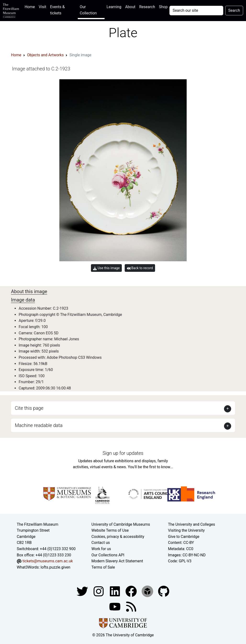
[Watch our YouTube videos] (115, 607)
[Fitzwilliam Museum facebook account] (115, 591)
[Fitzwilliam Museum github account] (164, 591)
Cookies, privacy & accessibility (118, 537)
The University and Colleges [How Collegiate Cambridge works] (191, 524)
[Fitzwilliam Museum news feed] (131, 607)
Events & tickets (57, 10)
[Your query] (196, 11)
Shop (163, 7)
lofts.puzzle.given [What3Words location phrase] (55, 567)
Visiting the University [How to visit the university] (186, 530)
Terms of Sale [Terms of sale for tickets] (103, 567)
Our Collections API (108, 555)
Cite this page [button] (29, 408)
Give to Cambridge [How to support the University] (184, 537)
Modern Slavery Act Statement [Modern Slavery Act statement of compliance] (117, 561)
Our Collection (88, 10)
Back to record (140, 268)
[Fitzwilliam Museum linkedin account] (132, 591)
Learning (114, 7)
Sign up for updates (123, 453)
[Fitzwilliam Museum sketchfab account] (148, 591)
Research (147, 7)
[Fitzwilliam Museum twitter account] (83, 591)
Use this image (106, 268)
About (130, 7)
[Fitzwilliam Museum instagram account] (99, 591)
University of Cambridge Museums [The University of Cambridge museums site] (121, 524)
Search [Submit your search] (234, 10)
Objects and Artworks (45, 55)
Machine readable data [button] (39, 425)
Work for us (101, 549)
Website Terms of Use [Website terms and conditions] (110, 530)
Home (31, 6)
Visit (42, 7)
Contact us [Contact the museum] (101, 543)
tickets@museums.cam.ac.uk (48, 561)
